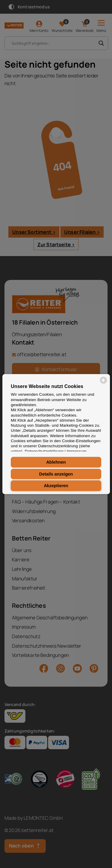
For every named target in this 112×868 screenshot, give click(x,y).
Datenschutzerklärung (44, 451)
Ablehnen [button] (56, 462)
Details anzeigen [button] (56, 474)
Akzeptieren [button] (56, 486)
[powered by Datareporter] (103, 383)
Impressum (77, 451)
